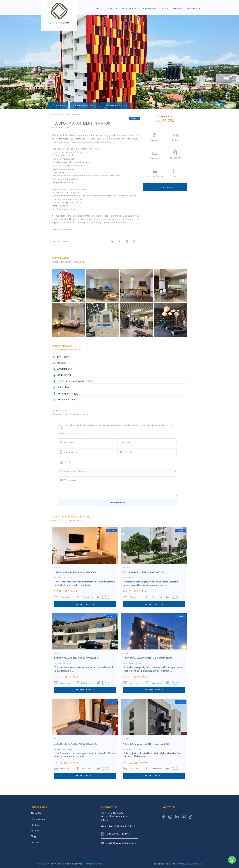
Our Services (38, 819)
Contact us (194, 9)
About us (112, 9)
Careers (177, 9)
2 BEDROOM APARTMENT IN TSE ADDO (76, 744)
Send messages (117, 502)
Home (99, 9)
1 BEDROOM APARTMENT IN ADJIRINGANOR (148, 658)
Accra (57, 568)
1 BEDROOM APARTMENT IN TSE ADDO (76, 573)
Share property (61, 242)
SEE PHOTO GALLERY (62, 230)
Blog (165, 9)
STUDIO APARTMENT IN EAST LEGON (144, 573)
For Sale (35, 825)
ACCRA (56, 114)
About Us (36, 813)
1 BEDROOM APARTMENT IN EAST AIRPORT (147, 744)
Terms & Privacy (94, 864)
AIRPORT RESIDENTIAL (71, 114)
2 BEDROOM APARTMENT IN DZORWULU (76, 658)
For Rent (35, 831)
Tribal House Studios (191, 864)
